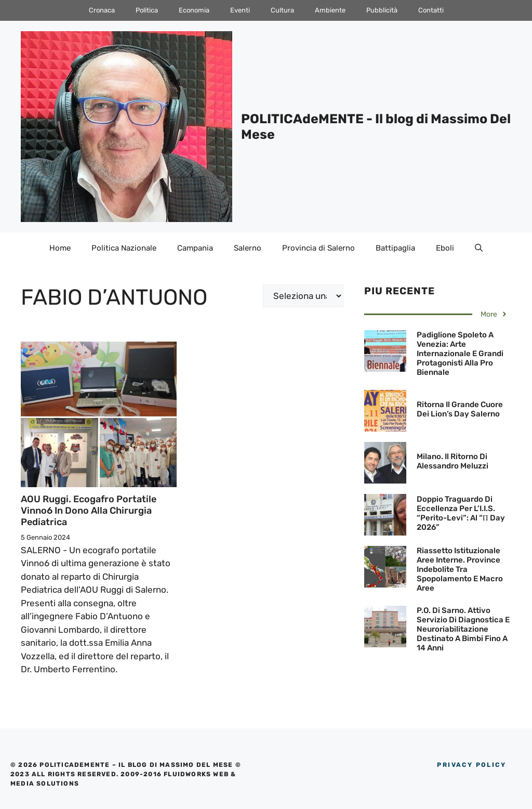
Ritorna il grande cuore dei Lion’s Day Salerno (460, 409)
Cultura (282, 10)
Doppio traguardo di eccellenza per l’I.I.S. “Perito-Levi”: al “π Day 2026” (461, 513)
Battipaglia (395, 248)
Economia (194, 10)
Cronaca (102, 10)
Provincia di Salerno (318, 248)
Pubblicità (382, 10)
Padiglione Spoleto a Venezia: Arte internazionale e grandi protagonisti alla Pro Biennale (460, 354)
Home (60, 248)
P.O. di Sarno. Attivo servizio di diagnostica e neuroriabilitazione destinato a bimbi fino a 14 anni (463, 629)
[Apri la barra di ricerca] (479, 248)
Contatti (431, 10)
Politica (147, 10)
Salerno (248, 248)
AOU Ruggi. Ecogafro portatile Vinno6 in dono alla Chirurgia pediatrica (89, 510)
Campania (195, 248)
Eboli (445, 248)
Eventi (240, 10)
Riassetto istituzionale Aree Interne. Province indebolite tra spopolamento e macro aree (460, 569)
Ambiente (330, 10)
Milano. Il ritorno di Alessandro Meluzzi (453, 461)
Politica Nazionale (124, 248)
